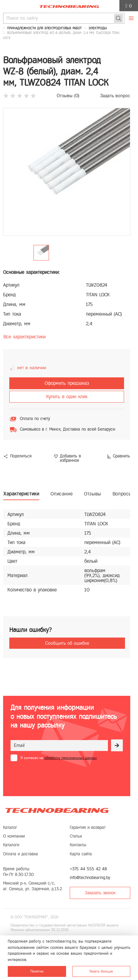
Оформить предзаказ (67, 383)
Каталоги (11, 845)
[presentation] (58, 777)
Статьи (76, 836)
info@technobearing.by (90, 878)
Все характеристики (24, 337)
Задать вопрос (115, 96)
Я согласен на (59, 758)
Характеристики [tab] (21, 494)
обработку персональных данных (71, 758)
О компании (14, 836)
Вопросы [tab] (122, 494)
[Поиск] (118, 18)
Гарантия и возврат (88, 827)
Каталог (10, 827)
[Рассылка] (117, 745)
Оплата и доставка (20, 854)
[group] (67, 172)
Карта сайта (81, 854)
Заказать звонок (100, 893)
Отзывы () (68, 96)
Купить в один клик (67, 397)
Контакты (78, 845)
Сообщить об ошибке (67, 643)
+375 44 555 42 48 (88, 869)
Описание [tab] (62, 494)
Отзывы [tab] (93, 494)
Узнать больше (101, 971)
